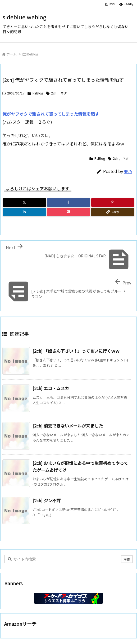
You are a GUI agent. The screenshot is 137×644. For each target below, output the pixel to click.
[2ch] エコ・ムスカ (51, 388)
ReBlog (33, 54)
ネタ (64, 93)
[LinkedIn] (24, 212)
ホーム (12, 54)
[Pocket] (69, 212)
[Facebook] (69, 202)
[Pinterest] (113, 202)
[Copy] (113, 212)
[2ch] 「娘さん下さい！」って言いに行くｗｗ (76, 351)
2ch (54, 93)
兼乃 (128, 171)
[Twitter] (24, 202)
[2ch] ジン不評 (47, 500)
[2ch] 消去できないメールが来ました (68, 426)
